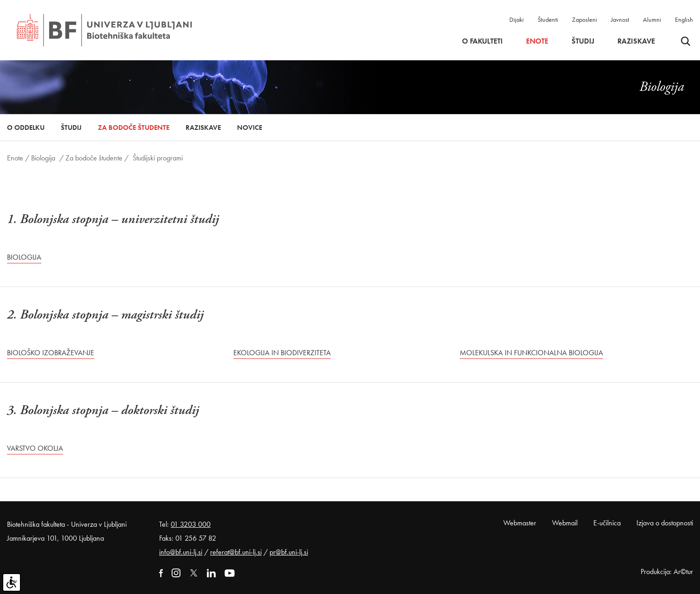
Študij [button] (583, 41)
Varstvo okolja (35, 448)
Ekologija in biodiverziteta (282, 353)
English (684, 19)
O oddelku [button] (26, 128)
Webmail (565, 523)
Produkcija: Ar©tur (667, 572)
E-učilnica (607, 523)
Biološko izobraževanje (51, 353)
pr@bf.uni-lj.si (289, 552)
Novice (250, 128)
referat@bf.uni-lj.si (236, 552)
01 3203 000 (191, 524)
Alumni (652, 19)
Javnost (620, 19)
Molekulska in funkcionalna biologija (531, 353)
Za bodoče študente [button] (134, 128)
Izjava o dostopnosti (665, 523)
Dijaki (517, 19)
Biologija (43, 158)
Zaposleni (584, 19)
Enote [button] (537, 41)
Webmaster (520, 523)
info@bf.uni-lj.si (181, 552)
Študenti (548, 19)
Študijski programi (158, 158)
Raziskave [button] (636, 41)
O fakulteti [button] (482, 41)
